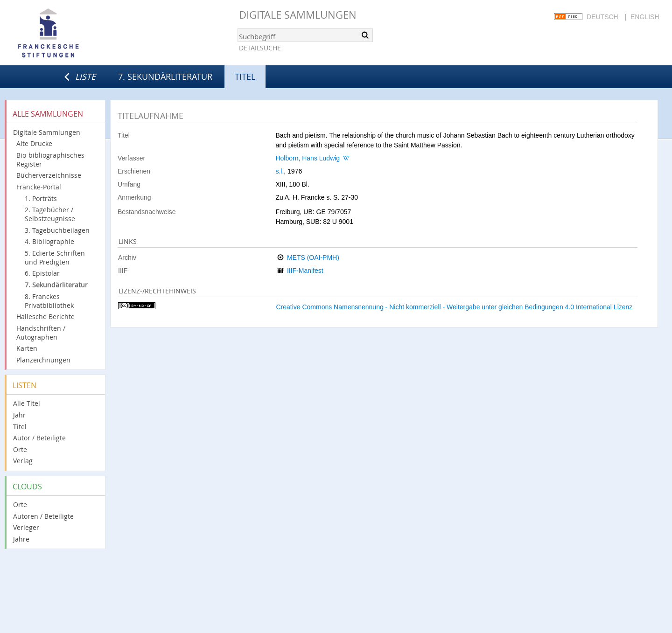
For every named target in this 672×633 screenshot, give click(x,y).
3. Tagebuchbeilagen (57, 230)
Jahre (21, 539)
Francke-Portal (39, 187)
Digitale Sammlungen (298, 15)
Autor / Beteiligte (39, 438)
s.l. (280, 171)
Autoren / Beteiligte (43, 516)
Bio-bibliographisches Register (50, 160)
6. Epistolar (42, 273)
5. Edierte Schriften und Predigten (55, 257)
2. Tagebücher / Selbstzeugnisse (50, 214)
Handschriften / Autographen (41, 333)
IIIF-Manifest (305, 271)
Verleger (26, 527)
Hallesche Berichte (45, 316)
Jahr (19, 415)
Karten (27, 348)
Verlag (23, 461)
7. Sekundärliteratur (165, 77)
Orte (20, 449)
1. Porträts (41, 198)
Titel (20, 427)
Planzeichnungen (43, 360)
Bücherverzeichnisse (49, 175)
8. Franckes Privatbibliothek (49, 301)
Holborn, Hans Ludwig (308, 158)
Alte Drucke (34, 143)
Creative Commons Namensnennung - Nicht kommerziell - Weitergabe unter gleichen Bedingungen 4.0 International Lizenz (454, 307)
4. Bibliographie (49, 241)
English (645, 17)
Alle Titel (27, 403)
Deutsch (602, 17)
